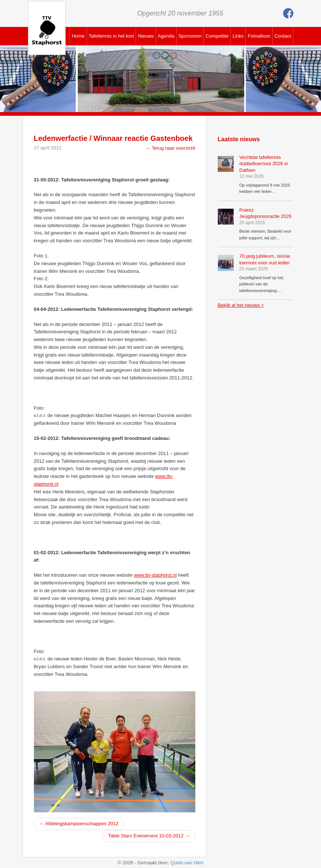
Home (78, 36)
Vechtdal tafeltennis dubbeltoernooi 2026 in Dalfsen (264, 164)
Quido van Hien (187, 863)
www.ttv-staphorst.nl (155, 575)
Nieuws (146, 36)
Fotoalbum (259, 36)
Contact (283, 36)
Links (238, 36)
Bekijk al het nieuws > (241, 305)
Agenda (166, 36)
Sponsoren (190, 36)
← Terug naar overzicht (170, 148)
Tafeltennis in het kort (111, 36)
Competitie (217, 36)
